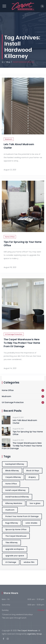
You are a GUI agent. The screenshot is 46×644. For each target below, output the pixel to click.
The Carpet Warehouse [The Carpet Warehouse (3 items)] (16, 536)
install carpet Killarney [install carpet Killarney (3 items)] (15, 490)
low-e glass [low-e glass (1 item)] (35, 503)
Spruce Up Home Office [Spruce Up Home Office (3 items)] (16, 529)
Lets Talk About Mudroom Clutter (25, 422)
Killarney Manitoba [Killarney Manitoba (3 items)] (14, 503)
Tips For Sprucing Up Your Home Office (28, 433)
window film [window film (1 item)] (29, 562)
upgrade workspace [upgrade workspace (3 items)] (15, 549)
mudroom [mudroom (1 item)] (10, 510)
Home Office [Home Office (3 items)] (11, 484)
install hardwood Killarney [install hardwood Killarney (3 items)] (17, 497)
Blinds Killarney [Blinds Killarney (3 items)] (12, 471)
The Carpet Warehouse (27, 631)
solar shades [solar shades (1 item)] (31, 523)
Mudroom (9, 139)
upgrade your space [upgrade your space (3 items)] (15, 556)
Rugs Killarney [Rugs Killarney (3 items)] (12, 523)
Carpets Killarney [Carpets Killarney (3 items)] (13, 477)
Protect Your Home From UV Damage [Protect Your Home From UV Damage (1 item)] (22, 516)
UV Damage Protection (14, 334)
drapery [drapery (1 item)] (32, 477)
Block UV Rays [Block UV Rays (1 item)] (33, 471)
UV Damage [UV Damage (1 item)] (11, 562)
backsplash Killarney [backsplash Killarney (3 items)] (15, 464)
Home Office (10, 237)
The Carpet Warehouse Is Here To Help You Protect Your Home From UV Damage (22, 343)
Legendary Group (34, 634)
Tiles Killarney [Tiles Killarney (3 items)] (11, 543)
